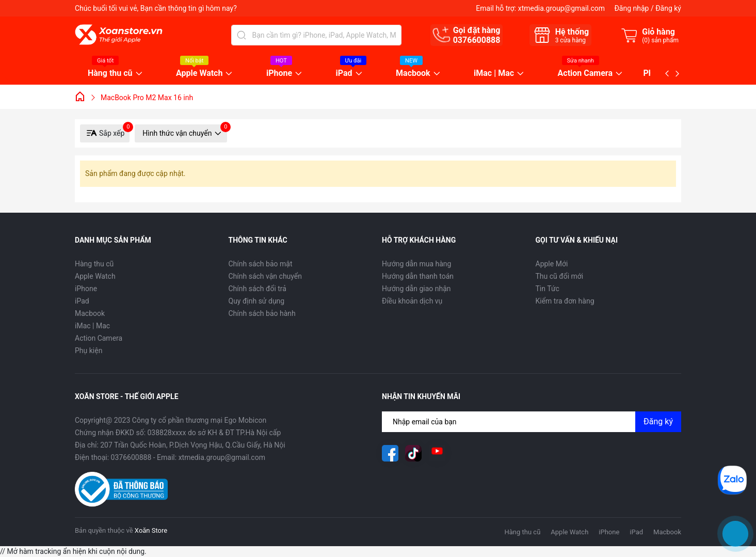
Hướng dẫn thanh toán (418, 276)
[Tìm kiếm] (242, 35)
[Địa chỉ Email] (532, 422)
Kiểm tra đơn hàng (565, 301)
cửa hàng (570, 40)
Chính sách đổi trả (258, 289)
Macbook (413, 74)
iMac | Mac (494, 74)
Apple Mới (552, 264)
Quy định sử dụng (257, 301)
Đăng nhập (631, 8)
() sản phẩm (660, 40)
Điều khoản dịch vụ (412, 301)
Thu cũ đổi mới (560, 276)
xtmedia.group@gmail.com (561, 8)
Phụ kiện (89, 351)
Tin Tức (548, 289)
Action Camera (585, 74)
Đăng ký (668, 8)
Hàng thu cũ (110, 74)
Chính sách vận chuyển (266, 276)
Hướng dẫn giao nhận (416, 289)
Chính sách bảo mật (261, 264)
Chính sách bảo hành (262, 313)
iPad (344, 74)
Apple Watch (199, 74)
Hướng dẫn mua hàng (416, 264)
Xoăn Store (151, 530)
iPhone (279, 74)
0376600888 (477, 40)
